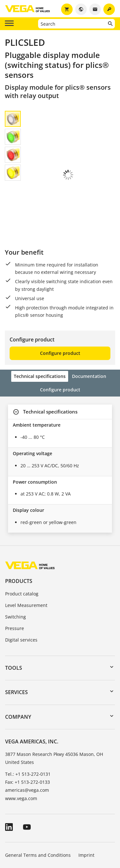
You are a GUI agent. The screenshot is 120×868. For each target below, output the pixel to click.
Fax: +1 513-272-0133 (28, 739)
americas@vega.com (27, 747)
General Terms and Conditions (38, 812)
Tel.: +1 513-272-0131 (28, 731)
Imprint (86, 812)
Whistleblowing (89, 829)
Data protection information (35, 829)
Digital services (21, 597)
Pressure (15, 585)
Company (18, 674)
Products (19, 538)
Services (16, 649)
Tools (14, 625)
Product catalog (22, 550)
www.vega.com (21, 755)
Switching (16, 573)
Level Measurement (26, 562)
